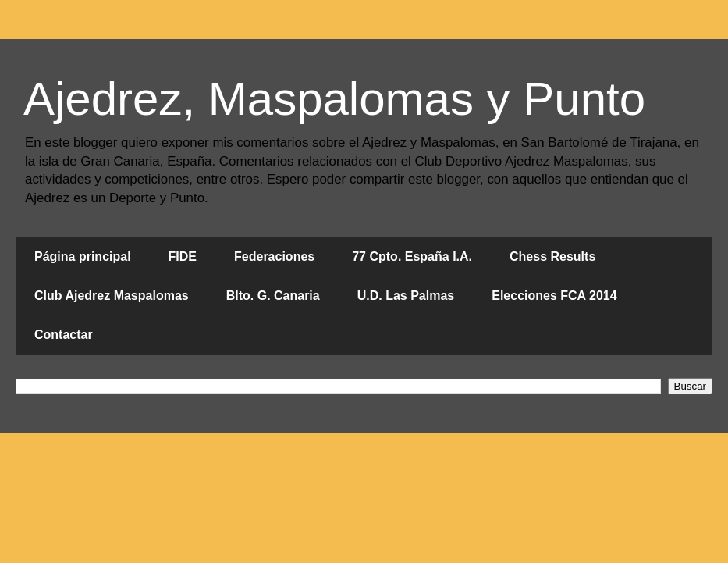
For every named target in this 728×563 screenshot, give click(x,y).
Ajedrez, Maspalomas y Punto (334, 99)
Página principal (83, 257)
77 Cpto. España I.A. (412, 257)
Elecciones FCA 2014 (554, 296)
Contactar (64, 335)
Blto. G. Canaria (273, 296)
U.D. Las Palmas (406, 296)
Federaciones (274, 257)
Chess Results (552, 257)
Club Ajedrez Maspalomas (112, 296)
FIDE (183, 257)
